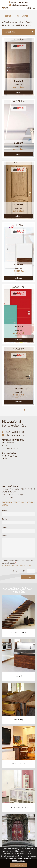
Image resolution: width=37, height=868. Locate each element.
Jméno (5, 511)
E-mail (5, 527)
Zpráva (5, 536)
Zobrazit (19, 92)
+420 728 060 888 (19, 2)
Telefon (6, 519)
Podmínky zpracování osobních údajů (17, 565)
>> (25, 410)
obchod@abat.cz (20, 5)
